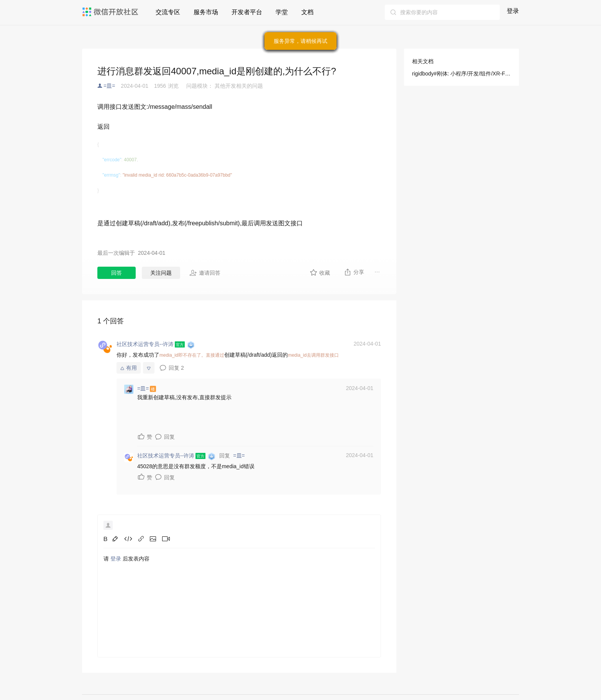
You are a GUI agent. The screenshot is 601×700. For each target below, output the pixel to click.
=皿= (109, 86)
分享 (354, 272)
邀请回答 (205, 273)
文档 (307, 12)
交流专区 (168, 12)
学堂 (282, 12)
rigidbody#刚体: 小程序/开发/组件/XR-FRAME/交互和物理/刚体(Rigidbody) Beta (461, 74)
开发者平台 (247, 12)
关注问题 (161, 273)
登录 (513, 11)
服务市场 (206, 12)
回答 (117, 273)
